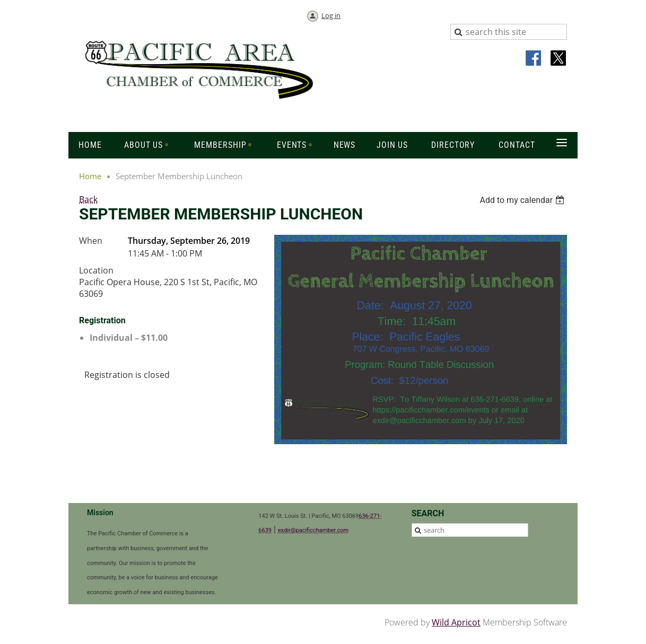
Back (88, 199)
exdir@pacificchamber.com (313, 530)
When (91, 241)
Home (90, 176)
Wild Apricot (456, 622)
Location (96, 270)
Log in (331, 15)
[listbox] (523, 200)
